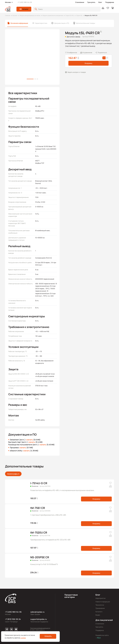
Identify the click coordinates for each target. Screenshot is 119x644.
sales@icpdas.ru (37, 612)
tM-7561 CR (38, 508)
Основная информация (19, 23)
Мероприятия (101, 598)
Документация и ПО (62, 23)
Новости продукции (103, 602)
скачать (30, 440)
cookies (23, 638)
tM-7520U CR (39, 532)
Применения (100, 608)
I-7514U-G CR (39, 483)
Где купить (91, 2)
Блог (100, 2)
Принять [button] (48, 636)
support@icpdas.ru (39, 619)
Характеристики (41, 23)
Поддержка (110, 2)
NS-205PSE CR (40, 557)
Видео (98, 615)
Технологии (100, 605)
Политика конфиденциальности (40, 628)
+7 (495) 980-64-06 (25, 2)
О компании (80, 2)
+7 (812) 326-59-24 (13, 619)
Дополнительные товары (86, 23)
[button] (24, 9)
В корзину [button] (89, 63)
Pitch (99, 638)
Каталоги (99, 612)
